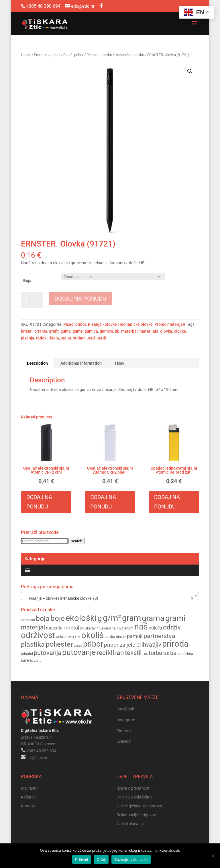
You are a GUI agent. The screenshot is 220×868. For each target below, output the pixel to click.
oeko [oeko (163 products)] (60, 637)
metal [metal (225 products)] (72, 628)
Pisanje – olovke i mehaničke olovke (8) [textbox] (108, 598)
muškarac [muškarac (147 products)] (88, 628)
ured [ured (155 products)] (181, 654)
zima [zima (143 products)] (189, 654)
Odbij (101, 860)
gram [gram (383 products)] (131, 618)
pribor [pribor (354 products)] (93, 644)
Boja (27, 281)
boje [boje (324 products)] (58, 618)
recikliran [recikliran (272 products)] (110, 653)
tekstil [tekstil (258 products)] (133, 653)
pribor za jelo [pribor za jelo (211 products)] (120, 645)
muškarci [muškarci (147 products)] (104, 628)
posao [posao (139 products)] (78, 645)
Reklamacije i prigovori (136, 815)
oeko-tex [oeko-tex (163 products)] (73, 637)
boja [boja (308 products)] (43, 618)
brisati (27, 331)
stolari (79, 338)
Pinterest (125, 731)
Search (76, 541)
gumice (106, 331)
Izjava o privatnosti (133, 788)
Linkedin (124, 741)
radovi (42, 338)
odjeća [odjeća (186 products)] (155, 628)
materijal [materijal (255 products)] (33, 627)
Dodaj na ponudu (80, 299)
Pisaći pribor (73, 55)
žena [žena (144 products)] (38, 661)
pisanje (28, 338)
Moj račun (30, 788)
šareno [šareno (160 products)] (27, 660)
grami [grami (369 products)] (175, 618)
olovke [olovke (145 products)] (121, 637)
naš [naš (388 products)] (141, 627)
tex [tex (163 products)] (145, 654)
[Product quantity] (32, 300)
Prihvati (81, 860)
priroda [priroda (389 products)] (175, 644)
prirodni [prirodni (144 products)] (27, 654)
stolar (66, 338)
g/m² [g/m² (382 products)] (112, 618)
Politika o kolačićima (135, 797)
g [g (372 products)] (100, 618)
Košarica (29, 797)
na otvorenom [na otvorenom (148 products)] (123, 628)
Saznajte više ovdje (131, 860)
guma (66, 331)
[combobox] (110, 596)
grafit (54, 331)
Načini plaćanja (130, 824)
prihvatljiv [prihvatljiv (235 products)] (149, 645)
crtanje (41, 331)
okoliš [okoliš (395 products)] (93, 635)
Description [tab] (37, 363)
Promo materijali (47, 55)
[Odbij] (213, 856)
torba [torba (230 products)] (155, 653)
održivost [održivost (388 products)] (38, 635)
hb (117, 331)
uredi (101, 338)
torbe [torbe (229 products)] (170, 653)
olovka (166, 331)
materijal (129, 331)
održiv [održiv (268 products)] (172, 627)
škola (54, 338)
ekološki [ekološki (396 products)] (81, 618)
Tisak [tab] (119, 363)
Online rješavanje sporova (139, 806)
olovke (180, 331)
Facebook (125, 709)
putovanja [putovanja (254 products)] (48, 653)
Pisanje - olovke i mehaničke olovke (115, 55)
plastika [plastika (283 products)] (33, 644)
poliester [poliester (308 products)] (59, 644)
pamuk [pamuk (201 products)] (135, 636)
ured (91, 338)
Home (26, 55)
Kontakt (28, 806)
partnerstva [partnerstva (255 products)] (159, 636)
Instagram (126, 720)
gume (78, 331)
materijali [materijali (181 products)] (55, 628)
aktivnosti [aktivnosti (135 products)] (28, 620)
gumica (91, 331)
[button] (190, 71)
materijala (149, 331)
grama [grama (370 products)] (153, 618)
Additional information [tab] (81, 363)
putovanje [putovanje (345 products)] (79, 652)
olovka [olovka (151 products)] (110, 637)
